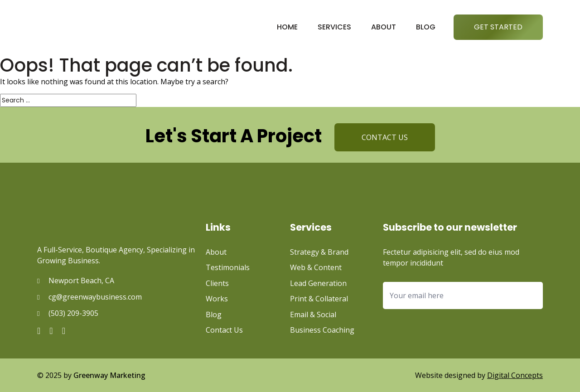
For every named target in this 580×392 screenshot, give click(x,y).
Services (334, 27)
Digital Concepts (515, 375)
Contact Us (224, 330)
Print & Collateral (319, 299)
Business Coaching (322, 330)
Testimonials (228, 267)
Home (287, 27)
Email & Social (313, 315)
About (384, 27)
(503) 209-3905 (73, 313)
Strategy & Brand (319, 252)
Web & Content (316, 267)
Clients (217, 283)
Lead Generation (318, 283)
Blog (426, 27)
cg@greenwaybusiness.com (95, 297)
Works (217, 299)
